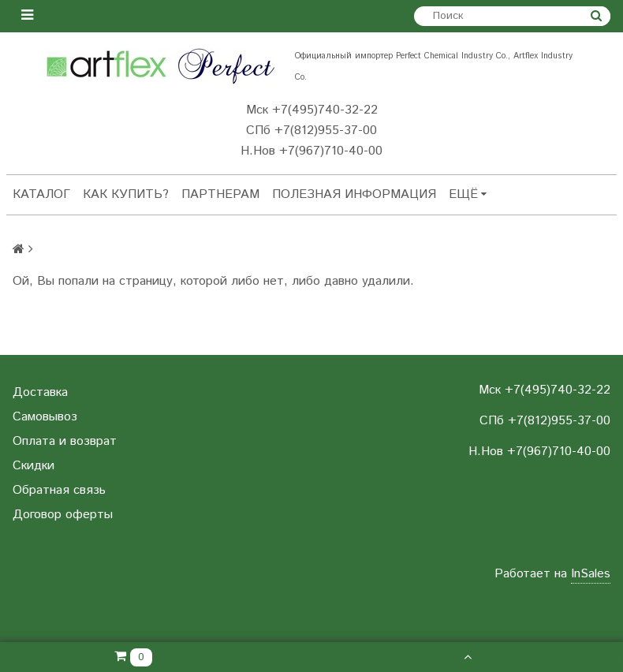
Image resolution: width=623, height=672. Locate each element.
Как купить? (126, 194)
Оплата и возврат (65, 441)
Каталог (41, 194)
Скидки (34, 466)
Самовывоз (45, 417)
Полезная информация (354, 194)
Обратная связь (59, 490)
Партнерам (220, 194)
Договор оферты (63, 515)
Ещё (468, 194)
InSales (591, 574)
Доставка (40, 392)
